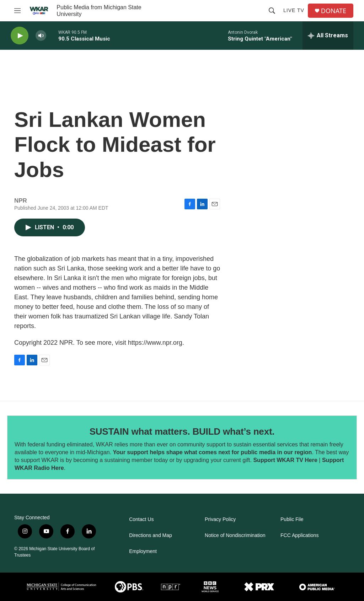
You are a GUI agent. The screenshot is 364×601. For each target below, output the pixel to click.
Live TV (294, 10)
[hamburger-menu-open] (17, 11)
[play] (20, 36)
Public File (292, 519)
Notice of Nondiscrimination (235, 535)
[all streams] (328, 36)
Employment (143, 551)
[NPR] (171, 587)
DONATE (334, 11)
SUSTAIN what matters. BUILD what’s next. (182, 431)
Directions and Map (151, 535)
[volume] (41, 36)
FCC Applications (299, 535)
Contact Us (141, 519)
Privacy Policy (220, 519)
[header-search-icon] (272, 11)
